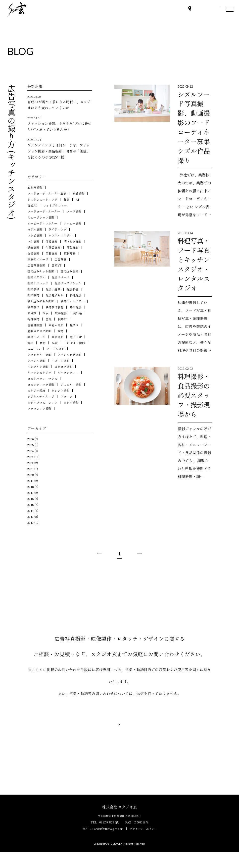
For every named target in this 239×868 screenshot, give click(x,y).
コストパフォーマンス (42, 379)
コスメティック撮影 (41, 385)
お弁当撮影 (35, 188)
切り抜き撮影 (73, 241)
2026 (31, 439)
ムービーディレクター (42, 223)
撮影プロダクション (68, 283)
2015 (31, 505)
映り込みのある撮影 (41, 301)
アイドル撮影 (55, 349)
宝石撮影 (51, 253)
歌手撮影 (61, 313)
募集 (66, 199)
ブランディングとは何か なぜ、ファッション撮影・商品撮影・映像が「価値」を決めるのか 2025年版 (60, 148)
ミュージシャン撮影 (41, 217)
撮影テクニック (38, 283)
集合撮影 (57, 337)
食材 (43, 343)
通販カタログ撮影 (39, 331)
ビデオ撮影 (71, 403)
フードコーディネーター (44, 211)
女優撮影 (33, 253)
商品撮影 (73, 247)
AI (77, 199)
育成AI (32, 205)
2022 (30, 463)
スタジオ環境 (36, 391)
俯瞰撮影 (78, 193)
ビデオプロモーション (42, 403)
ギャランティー (68, 373)
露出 (30, 343)
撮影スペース (60, 277)
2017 (30, 493)
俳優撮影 (51, 241)
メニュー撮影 (72, 223)
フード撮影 (74, 211)
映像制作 (33, 307)
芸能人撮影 (56, 325)
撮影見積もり (54, 295)
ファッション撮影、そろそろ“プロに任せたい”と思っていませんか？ (60, 124)
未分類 (32, 313)
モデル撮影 (35, 229)
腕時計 (62, 319)
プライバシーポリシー (143, 844)
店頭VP (56, 265)
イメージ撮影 (60, 361)
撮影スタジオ (36, 277)
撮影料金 (73, 289)
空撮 (48, 319)
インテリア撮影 (38, 367)
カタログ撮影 (63, 367)
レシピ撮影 (35, 235)
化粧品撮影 (53, 247)
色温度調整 (35, 325)
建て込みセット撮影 (41, 271)
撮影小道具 (53, 289)
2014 (31, 511)
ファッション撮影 (39, 408)
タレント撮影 (60, 391)
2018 (31, 487)
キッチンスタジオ (39, 373)
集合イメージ (36, 337)
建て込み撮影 (69, 271)
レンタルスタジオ (60, 235)
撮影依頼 (33, 289)
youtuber (34, 349)
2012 (30, 522)
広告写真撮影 (36, 265)
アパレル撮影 (36, 361)
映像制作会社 (54, 307)
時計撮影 (76, 307)
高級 (55, 343)
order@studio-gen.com (109, 844)
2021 (30, 469)
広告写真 (60, 259)
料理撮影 (76, 295)
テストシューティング (42, 199)
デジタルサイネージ (41, 397)
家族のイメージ (38, 259)
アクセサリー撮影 (39, 355)
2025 (31, 445)
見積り (74, 325)
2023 (30, 457)
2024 (31, 451)
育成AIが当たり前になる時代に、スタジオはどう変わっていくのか (60, 102)
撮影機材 (33, 295)
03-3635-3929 (107, 838)
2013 (30, 516)
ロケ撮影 (33, 241)
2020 (31, 475)
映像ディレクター (72, 301)
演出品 (77, 313)
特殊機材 (33, 319)
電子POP (76, 337)
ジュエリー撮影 (71, 385)
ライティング (57, 229)
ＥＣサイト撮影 (74, 343)
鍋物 (60, 331)
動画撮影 (33, 247)
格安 (46, 313)
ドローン (66, 397)
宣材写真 (70, 253)
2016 (31, 499)
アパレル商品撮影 (69, 355)
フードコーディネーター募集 (47, 193)
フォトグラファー (55, 205)
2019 (30, 481)
